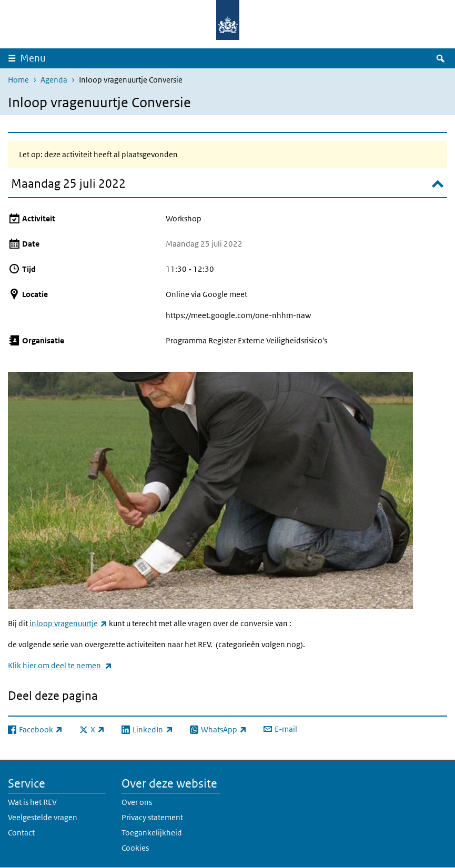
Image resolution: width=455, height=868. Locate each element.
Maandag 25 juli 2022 (68, 183)
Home (18, 80)
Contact (21, 833)
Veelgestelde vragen (43, 817)
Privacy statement (152, 817)
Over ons (137, 802)
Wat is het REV (32, 802)
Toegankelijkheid (152, 833)
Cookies (135, 848)
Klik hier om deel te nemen (60, 665)
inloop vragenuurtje (68, 623)
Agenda (54, 80)
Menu (33, 58)
